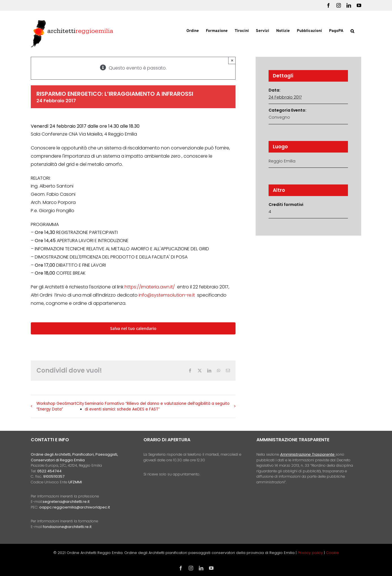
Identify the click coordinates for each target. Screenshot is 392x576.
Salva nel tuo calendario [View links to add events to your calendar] (133, 328)
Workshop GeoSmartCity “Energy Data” (60, 406)
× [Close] (232, 60)
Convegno (279, 117)
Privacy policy (311, 553)
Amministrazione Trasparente (307, 454)
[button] (352, 31)
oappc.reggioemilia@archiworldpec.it (75, 507)
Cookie (332, 553)
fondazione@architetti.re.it (67, 527)
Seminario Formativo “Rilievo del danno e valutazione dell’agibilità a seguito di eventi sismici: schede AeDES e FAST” (157, 406)
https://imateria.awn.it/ (150, 287)
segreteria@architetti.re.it (66, 502)
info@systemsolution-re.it (167, 295)
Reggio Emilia (282, 161)
